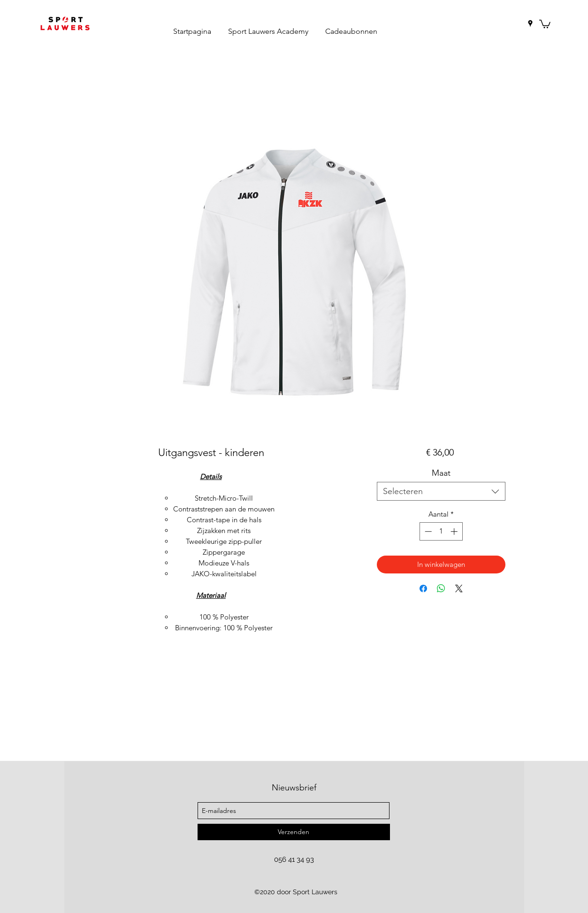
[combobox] (441, 491)
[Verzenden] (294, 832)
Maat (441, 473)
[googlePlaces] (530, 23)
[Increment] (455, 531)
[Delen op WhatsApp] (441, 588)
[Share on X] (459, 588)
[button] (545, 23)
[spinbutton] (441, 531)
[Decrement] (427, 531)
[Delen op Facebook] (423, 588)
